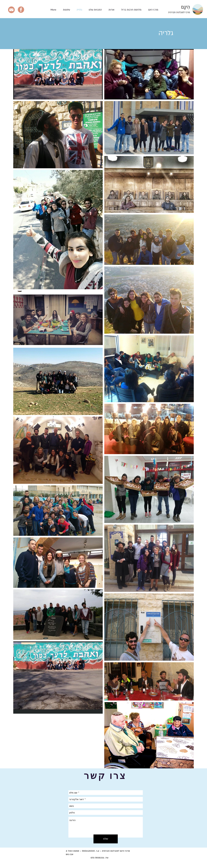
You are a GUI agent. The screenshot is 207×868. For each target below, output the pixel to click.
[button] (95, 10)
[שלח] (106, 839)
